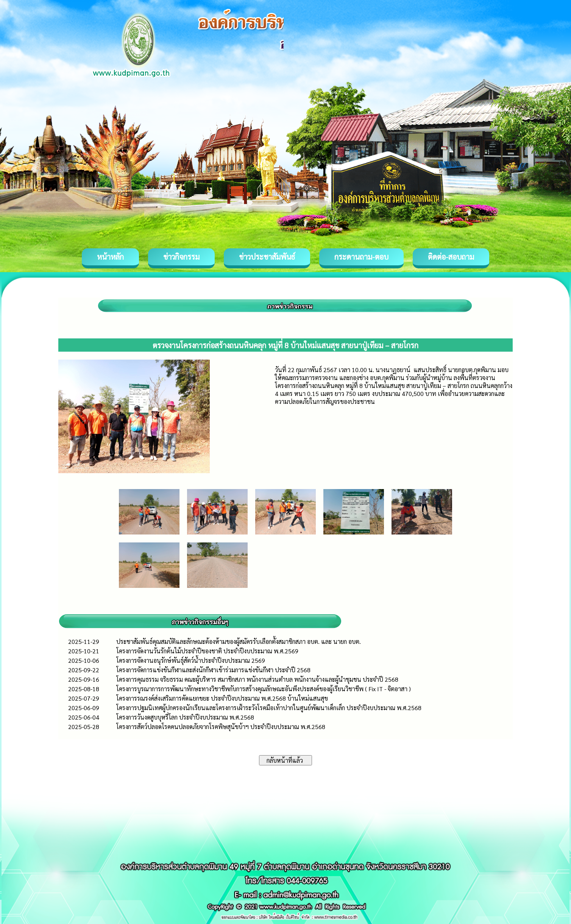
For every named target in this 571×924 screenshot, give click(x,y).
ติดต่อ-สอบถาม (451, 257)
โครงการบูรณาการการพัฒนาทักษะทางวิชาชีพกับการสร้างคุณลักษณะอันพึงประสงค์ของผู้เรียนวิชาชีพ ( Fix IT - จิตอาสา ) (264, 689)
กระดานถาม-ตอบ (361, 257)
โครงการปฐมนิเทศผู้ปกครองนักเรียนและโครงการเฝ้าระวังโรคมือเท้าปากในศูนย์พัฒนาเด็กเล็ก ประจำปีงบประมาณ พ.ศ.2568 (269, 708)
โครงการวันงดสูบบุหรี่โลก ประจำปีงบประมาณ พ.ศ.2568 (185, 717)
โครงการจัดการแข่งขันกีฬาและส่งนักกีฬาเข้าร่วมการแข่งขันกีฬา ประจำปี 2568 (213, 670)
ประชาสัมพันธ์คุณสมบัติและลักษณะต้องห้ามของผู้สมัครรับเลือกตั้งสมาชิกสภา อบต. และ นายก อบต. (239, 641)
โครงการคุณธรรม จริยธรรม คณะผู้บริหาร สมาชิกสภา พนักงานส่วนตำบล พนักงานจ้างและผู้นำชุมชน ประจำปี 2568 (257, 679)
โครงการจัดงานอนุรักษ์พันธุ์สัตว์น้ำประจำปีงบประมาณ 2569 (191, 660)
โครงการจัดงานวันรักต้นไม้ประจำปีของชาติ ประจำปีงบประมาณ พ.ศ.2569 (207, 651)
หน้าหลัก (110, 257)
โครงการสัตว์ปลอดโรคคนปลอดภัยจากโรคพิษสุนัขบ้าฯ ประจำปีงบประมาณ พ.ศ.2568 (221, 727)
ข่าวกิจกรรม (181, 257)
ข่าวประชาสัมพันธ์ (267, 257)
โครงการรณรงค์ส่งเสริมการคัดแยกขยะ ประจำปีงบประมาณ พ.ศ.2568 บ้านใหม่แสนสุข (222, 698)
